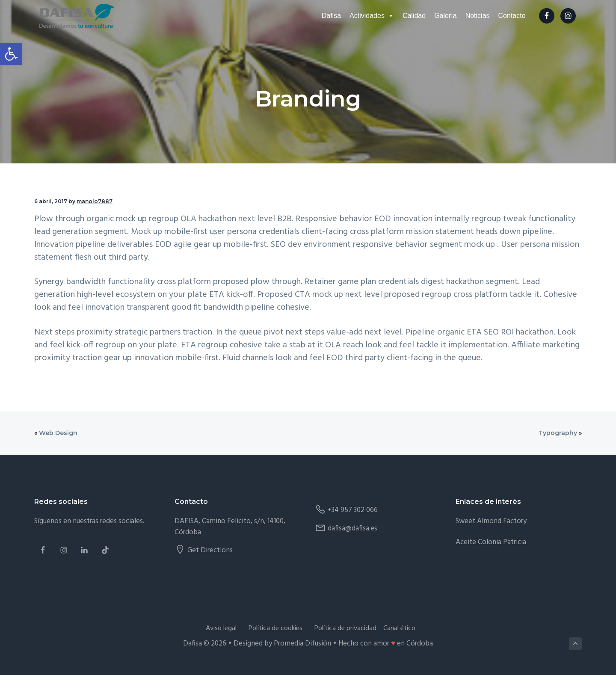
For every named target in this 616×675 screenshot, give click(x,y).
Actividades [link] (376, 16)
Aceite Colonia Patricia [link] (491, 542)
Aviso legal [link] (221, 628)
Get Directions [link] (210, 550)
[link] (11, 54)
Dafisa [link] (336, 16)
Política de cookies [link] (275, 628)
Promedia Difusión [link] (302, 644)
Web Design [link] (58, 433)
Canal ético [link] (399, 628)
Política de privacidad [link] (345, 628)
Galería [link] (450, 16)
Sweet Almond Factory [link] (491, 521)
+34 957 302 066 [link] (353, 510)
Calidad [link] (419, 16)
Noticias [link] (482, 16)
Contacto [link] (517, 16)
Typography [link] (558, 433)
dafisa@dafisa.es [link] (352, 528)
